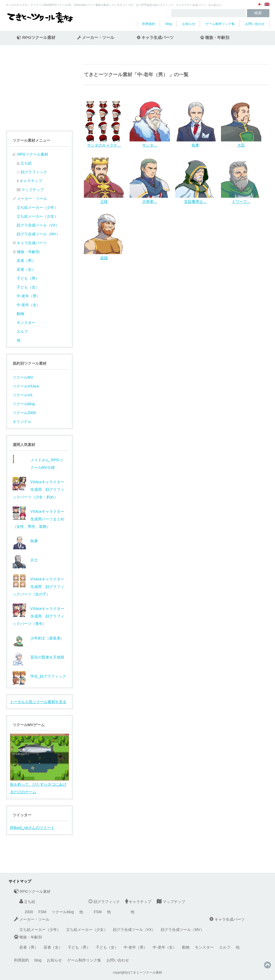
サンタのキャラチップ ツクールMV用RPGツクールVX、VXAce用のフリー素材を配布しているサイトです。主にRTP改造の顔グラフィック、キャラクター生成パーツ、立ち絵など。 (115, 5)
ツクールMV (23, 377)
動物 (20, 314)
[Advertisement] (129, 305)
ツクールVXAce (26, 386)
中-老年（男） (29, 296)
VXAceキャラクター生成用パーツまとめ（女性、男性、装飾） (39, 519)
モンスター (26, 323)
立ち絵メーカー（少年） (37, 207)
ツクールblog (24, 404)
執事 (34, 541)
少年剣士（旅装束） (47, 638)
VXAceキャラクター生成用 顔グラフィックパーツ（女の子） (39, 587)
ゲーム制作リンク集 (220, 24)
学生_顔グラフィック (48, 676)
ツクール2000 (24, 413)
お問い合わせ (255, 24)
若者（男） (26, 261)
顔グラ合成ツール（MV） (38, 234)
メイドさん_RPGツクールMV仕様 (47, 464)
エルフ (22, 331)
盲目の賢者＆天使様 (47, 657)
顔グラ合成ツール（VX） (38, 225)
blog (169, 24)
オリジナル (22, 422)
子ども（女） (28, 287)
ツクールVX (23, 395)
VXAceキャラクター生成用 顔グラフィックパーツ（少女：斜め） (39, 489)
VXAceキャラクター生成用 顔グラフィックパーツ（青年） (39, 616)
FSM (42, 912)
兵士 (34, 560)
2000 (29, 912)
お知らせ (189, 24)
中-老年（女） (29, 305)
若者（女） (26, 269)
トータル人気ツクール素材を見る (38, 702)
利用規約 (149, 24)
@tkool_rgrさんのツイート (32, 828)
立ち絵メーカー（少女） (37, 216)
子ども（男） (28, 278)
